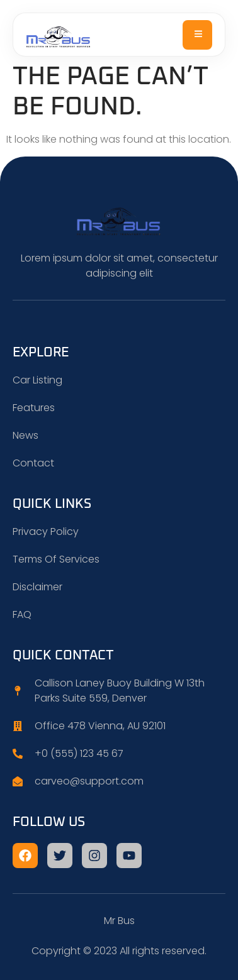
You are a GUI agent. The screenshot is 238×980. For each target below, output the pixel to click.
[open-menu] (197, 35)
